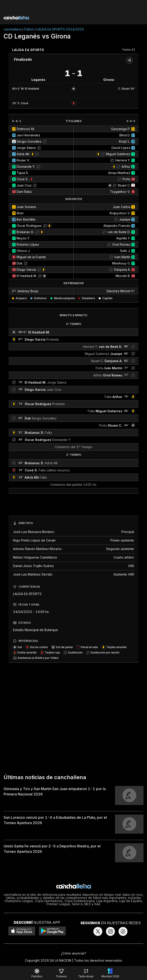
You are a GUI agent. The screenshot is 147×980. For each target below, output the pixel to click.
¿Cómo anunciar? (73, 953)
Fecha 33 (129, 50)
